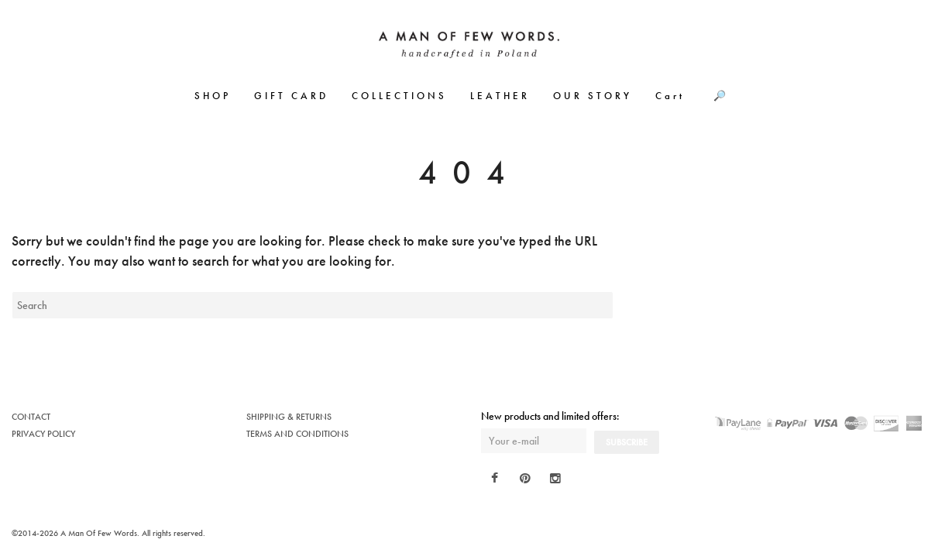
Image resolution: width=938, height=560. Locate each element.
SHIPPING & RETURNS (289, 417)
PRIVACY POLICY (43, 434)
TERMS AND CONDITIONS (297, 434)
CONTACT (31, 417)
